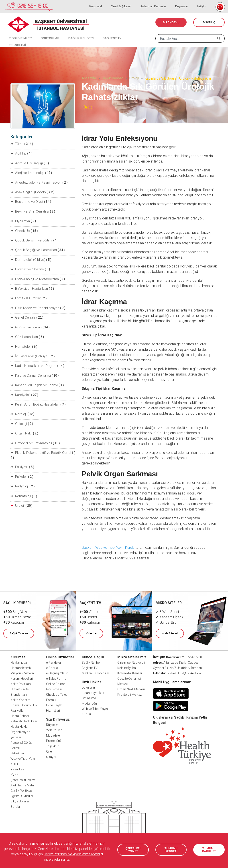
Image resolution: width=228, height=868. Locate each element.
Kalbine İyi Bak (127, 668)
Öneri (50, 751)
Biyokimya (20, 219)
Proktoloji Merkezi (130, 694)
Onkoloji (19, 415)
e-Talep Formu (56, 678)
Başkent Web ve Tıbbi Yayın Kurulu (109, 548)
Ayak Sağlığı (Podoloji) (29, 191)
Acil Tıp (18, 153)
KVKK (14, 774)
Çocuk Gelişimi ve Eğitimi (30, 237)
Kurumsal (108, 2)
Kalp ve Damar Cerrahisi (30, 368)
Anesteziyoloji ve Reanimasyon (35, 181)
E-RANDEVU (171, 22)
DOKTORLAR (45, 33)
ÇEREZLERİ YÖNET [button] (133, 850)
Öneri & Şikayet (130, 2)
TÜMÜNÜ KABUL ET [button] (209, 850)
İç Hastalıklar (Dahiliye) (29, 349)
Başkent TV (90, 668)
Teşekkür (52, 746)
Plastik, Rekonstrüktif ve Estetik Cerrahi (40, 443)
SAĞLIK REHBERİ (73, 33)
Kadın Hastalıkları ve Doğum (33, 359)
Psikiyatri (19, 452)
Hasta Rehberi (20, 716)
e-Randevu (53, 662)
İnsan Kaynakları (93, 693)
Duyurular (186, 2)
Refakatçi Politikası (24, 721)
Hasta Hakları (20, 726)
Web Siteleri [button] (169, 633)
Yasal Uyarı (18, 769)
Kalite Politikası (21, 684)
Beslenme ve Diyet (25, 200)
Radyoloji (20, 471)
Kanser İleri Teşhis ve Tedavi (33, 377)
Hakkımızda (19, 662)
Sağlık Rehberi (113, 78)
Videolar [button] (91, 633)
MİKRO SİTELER (169, 603)
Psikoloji (19, 461)
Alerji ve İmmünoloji (27, 172)
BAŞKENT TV (102, 33)
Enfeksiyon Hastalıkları (29, 284)
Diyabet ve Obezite (25, 265)
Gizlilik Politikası (21, 790)
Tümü (17, 144)
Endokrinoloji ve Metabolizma (34, 275)
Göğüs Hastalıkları (26, 321)
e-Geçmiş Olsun (57, 673)
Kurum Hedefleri (22, 678)
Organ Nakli (21, 424)
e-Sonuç (52, 668)
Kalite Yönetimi (21, 700)
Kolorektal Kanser (130, 673)
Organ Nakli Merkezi (131, 689)
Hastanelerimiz (21, 668)
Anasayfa (89, 78)
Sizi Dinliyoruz (58, 719)
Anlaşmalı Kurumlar (160, 2)
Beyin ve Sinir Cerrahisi (29, 209)
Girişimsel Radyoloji (131, 662)
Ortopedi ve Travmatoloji (30, 433)
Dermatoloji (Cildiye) (27, 256)
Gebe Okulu (18, 753)
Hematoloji (21, 340)
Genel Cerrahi (22, 312)
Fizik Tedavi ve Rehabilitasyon (34, 303)
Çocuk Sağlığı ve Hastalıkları (33, 247)
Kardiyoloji (20, 387)
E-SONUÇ (209, 22)
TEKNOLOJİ (126, 33)
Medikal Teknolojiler (95, 673)
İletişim (203, 2)
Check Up (20, 228)
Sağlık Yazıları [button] (18, 633)
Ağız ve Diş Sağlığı (25, 163)
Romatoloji (21, 480)
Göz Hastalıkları (24, 331)
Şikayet (51, 757)
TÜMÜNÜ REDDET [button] (171, 850)
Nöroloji (19, 405)
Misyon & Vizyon (22, 673)
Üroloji (134, 78)
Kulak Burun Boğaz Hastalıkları (35, 396)
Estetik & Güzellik (25, 293)
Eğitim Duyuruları (22, 796)
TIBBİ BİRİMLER (18, 33)
